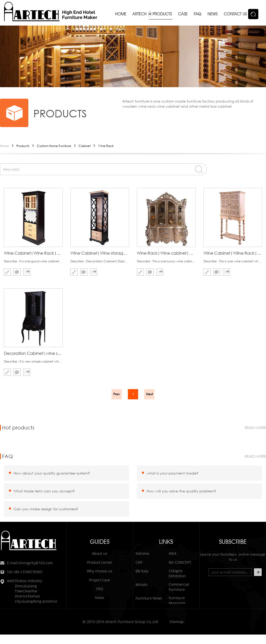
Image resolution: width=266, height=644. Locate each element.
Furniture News (149, 598)
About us (100, 553)
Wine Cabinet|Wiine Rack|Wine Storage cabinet (233, 253)
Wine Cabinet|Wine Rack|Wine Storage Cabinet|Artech (33, 253)
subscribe (233, 542)
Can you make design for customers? (46, 509)
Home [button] (121, 14)
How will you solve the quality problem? (181, 491)
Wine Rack (106, 146)
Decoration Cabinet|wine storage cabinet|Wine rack (33, 353)
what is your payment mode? (172, 473)
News (100, 598)
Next (149, 394)
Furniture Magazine (177, 600)
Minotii (142, 585)
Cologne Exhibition (177, 573)
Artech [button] (140, 14)
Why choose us (100, 571)
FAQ (7, 456)
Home (4, 146)
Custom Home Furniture (54, 146)
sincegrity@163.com (26, 563)
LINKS (166, 542)
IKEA (173, 553)
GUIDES (100, 542)
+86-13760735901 (21, 572)
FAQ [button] (198, 14)
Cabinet (85, 146)
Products (23, 146)
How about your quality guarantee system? (52, 473)
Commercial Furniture (179, 587)
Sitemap (177, 622)
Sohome (142, 553)
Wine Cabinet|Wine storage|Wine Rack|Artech (100, 253)
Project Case (100, 580)
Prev (117, 394)
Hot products (18, 428)
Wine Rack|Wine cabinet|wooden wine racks (166, 253)
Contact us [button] (235, 14)
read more (255, 428)
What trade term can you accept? (44, 491)
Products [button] (162, 14)
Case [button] (183, 14)
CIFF (139, 562)
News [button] (213, 14)
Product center (100, 562)
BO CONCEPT (180, 562)
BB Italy (142, 571)
